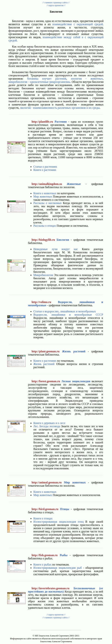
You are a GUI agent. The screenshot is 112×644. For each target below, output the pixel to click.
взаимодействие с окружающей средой (78, 24)
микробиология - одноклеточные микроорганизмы (39, 82)
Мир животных (43, 197)
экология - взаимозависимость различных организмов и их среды (60, 108)
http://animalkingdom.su (47, 184)
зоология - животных (87, 79)
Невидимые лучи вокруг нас (56, 249)
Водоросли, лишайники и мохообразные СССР (68, 315)
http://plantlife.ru (42, 122)
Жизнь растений (44, 364)
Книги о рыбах (42, 565)
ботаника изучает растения (47, 79)
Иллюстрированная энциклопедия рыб (58, 568)
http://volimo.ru (41, 302)
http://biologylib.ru (43, 240)
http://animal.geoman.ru (47, 482)
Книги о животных (45, 193)
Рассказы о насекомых (47, 203)
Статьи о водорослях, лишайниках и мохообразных (65, 311)
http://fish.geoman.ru (45, 555)
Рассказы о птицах (45, 226)
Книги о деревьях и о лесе (49, 423)
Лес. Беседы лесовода (47, 426)
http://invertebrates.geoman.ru (51, 588)
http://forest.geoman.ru (46, 381)
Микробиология (43, 275)
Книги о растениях (45, 170)
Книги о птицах (43, 518)
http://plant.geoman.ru (46, 351)
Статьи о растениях (45, 167)
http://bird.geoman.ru (45, 509)
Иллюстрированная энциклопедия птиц (59, 522)
